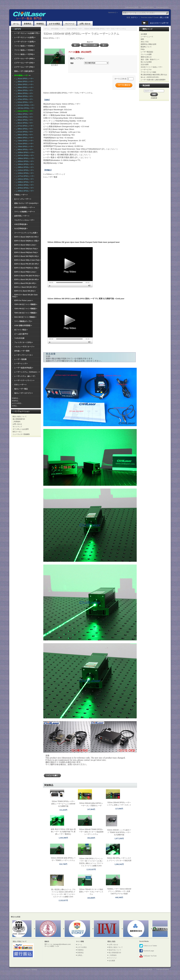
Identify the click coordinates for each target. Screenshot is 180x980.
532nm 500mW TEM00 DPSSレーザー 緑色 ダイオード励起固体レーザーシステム (91, 832)
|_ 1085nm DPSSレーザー (25, 167)
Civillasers (27, 970)
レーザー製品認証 (147, 52)
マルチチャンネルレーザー (24, 220)
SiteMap (34, 970)
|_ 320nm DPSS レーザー (24, 84)
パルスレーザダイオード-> (24, 347)
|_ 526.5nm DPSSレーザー (25, 108)
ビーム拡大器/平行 (21, 334)
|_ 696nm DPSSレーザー (24, 135)
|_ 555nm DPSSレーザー (24, 120)
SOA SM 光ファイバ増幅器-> (25, 317)
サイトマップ (17, 427)
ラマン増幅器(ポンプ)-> (23, 321)
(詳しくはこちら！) (109, 149)
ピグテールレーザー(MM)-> (25, 59)
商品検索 (146, 86)
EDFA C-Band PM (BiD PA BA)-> (27, 276)
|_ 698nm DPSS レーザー (24, 138)
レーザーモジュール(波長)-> (25, 37)
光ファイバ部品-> (21, 330)
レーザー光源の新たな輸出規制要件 (153, 80)
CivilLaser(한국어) (162, 7)
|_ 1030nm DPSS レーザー (25, 152)
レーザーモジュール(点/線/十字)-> (27, 33)
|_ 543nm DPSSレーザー (24, 117)
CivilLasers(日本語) (132, 7)
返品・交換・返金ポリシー (150, 59)
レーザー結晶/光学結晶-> (24, 368)
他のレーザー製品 (21, 389)
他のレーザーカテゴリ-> (23, 393)
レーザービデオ (146, 70)
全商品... (15, 406)
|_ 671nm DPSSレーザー (24, 132)
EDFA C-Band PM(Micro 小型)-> (27, 268)
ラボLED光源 (19, 338)
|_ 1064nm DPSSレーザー (25, 164)
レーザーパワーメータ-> (23, 355)
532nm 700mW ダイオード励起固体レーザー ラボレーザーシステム (91, 892)
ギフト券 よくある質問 (21, 429)
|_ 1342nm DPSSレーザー (25, 179)
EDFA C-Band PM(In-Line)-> (25, 272)
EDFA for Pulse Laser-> (24, 300)
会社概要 (144, 34)
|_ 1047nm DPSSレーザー (25, 155)
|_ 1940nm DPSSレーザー (25, 185)
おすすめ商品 (54, 24)
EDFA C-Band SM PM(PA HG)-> (27, 256)
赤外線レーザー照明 (22, 351)
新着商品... (16, 401)
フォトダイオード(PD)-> (23, 342)
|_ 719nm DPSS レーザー (24, 141)
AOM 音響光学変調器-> (23, 326)
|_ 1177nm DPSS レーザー (25, 176)
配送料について (146, 47)
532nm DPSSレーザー (74, 29)
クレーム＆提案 (146, 54)
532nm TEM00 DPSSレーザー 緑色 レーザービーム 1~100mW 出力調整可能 (63, 804)
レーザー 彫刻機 (20, 359)
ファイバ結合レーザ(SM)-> (24, 50)
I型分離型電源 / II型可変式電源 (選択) (82, 152)
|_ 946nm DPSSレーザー (24, 149)
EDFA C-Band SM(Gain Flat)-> (26, 249)
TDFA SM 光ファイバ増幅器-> (26, 313)
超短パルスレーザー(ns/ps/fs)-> (26, 203)
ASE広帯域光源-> (21, 224)
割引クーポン (17, 432)
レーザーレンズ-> (21, 364)
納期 (142, 39)
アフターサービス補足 (148, 72)
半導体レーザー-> (21, 195)
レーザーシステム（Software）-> (27, 372)
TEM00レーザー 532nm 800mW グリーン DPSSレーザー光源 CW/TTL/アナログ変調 (119, 891)
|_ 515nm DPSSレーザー (24, 102)
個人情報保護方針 (19, 419)
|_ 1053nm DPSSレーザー (25, 161)
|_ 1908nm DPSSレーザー (25, 182)
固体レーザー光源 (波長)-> (24, 71)
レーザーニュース (147, 37)
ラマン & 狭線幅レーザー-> (24, 212)
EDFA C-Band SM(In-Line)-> (25, 245)
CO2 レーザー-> (20, 385)
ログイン (134, 17)
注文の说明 (145, 64)
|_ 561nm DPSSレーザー (24, 123)
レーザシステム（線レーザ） (25, 376)
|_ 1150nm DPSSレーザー (25, 173)
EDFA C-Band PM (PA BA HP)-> (27, 264)
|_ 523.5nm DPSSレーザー (25, 105)
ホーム (16, 24)
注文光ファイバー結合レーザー (152, 67)
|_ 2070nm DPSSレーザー (25, 188)
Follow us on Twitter (148, 946)
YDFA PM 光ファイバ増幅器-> (26, 309)
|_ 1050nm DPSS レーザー (25, 158)
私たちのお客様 (146, 62)
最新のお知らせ (146, 57)
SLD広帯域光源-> (21, 229)
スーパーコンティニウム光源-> (26, 233)
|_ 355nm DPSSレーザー (24, 90)
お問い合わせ (85, 24)
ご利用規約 (17, 422)
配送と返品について (20, 416)
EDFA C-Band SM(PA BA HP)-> (26, 237)
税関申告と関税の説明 (148, 44)
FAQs (143, 49)
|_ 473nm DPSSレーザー (24, 99)
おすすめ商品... (17, 403)
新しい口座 (164, 17)
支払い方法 (145, 42)
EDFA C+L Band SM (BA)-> (25, 291)
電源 (72, 63)
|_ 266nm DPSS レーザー (24, 81)
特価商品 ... (16, 398)
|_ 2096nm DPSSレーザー (25, 191)
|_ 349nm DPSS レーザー (24, 87)
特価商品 (40, 24)
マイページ (70, 24)
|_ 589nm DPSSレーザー (24, 129)
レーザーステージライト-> (24, 380)
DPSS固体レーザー (58, 29)
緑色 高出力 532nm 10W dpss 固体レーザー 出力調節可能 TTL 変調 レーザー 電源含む (63, 832)
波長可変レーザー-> (22, 216)
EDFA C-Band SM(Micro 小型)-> (27, 241)
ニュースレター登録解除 (21, 434)
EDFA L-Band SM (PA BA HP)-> (27, 280)
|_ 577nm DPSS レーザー (24, 126)
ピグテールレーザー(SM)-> (24, 63)
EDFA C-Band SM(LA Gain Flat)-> (27, 260)
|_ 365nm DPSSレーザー (24, 96)
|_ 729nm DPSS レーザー (24, 147)
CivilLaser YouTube (148, 956)
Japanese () (112, 12)
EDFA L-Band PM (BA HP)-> (25, 283)
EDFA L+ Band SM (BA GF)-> (26, 287)
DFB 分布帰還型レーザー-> (25, 207)
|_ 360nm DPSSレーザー (24, 93)
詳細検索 (154, 98)
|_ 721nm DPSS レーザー (24, 144)
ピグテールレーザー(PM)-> (24, 67)
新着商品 (28, 24)
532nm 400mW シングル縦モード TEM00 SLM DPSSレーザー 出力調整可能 (119, 832)
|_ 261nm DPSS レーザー (24, 79)
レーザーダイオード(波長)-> (25, 42)
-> (22, 75)
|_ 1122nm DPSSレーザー (25, 170)
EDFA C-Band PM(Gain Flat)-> (26, 252)
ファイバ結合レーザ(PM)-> (24, 54)
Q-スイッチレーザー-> (23, 199)
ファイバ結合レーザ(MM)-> (25, 46)
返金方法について (115, 950)
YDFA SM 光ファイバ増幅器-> (26, 304)
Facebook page (147, 951)
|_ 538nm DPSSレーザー (24, 114)
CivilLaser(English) (147, 7)
